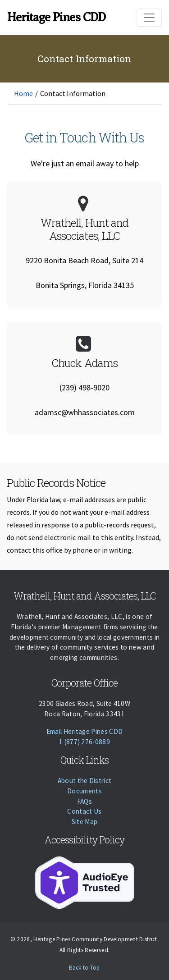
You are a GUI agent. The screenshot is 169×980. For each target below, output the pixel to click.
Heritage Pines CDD (56, 17)
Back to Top (84, 968)
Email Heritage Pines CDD (85, 731)
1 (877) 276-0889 (84, 742)
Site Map (85, 822)
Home (23, 93)
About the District (85, 781)
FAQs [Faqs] (84, 801)
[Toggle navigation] (149, 18)
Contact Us (84, 811)
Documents (84, 791)
